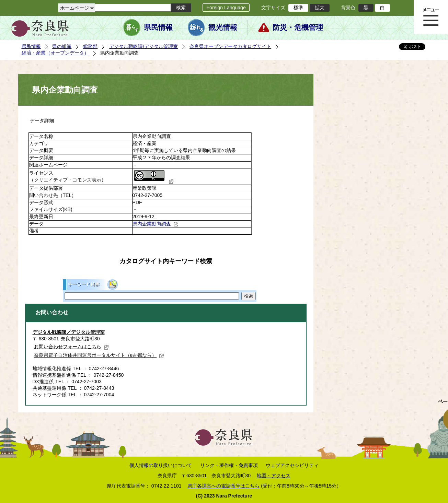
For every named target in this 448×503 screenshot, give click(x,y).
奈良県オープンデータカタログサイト (230, 46)
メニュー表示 (431, 17)
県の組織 (62, 46)
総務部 (90, 46)
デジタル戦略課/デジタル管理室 (143, 46)
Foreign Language (226, 8)
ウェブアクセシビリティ (292, 465)
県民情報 (158, 27)
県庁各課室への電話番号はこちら (223, 486)
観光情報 (223, 27)
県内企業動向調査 (156, 224)
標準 (298, 8)
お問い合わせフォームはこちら (71, 347)
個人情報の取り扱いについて (161, 465)
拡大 (320, 8)
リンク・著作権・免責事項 (229, 465)
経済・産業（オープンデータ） (55, 53)
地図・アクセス (274, 476)
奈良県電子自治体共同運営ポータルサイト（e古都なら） (99, 355)
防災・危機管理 (298, 27)
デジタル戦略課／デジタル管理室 (69, 332)
